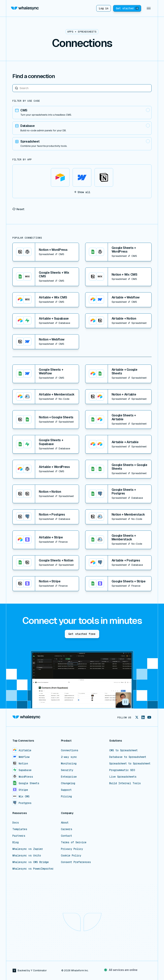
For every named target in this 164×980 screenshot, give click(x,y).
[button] (149, 8)
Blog (16, 842)
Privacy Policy (72, 849)
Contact (66, 836)
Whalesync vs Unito (27, 855)
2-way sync (69, 757)
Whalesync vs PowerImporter (33, 869)
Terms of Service (74, 842)
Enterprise (69, 777)
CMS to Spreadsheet (123, 750)
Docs (16, 823)
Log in (104, 8)
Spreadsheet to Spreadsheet (130, 763)
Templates (20, 829)
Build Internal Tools (125, 783)
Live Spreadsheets (123, 777)
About (65, 823)
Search (13, 84)
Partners (19, 836)
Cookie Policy (71, 855)
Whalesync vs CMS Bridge (31, 862)
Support (66, 790)
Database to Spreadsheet (128, 757)
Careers (67, 829)
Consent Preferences (76, 862)
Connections (70, 750)
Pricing (66, 796)
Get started (127, 8)
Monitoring (69, 763)
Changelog (68, 783)
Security (67, 770)
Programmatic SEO (122, 770)
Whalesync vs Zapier (28, 849)
